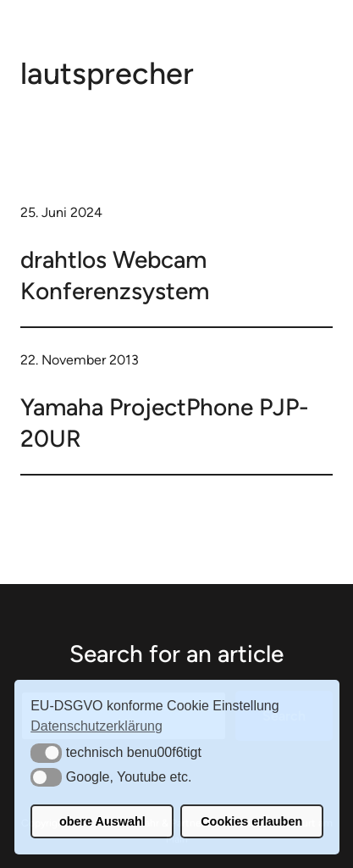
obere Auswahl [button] (102, 821)
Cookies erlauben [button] (251, 821)
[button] (46, 753)
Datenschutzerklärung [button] (97, 726)
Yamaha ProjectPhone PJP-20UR (165, 422)
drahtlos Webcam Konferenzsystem (115, 275)
